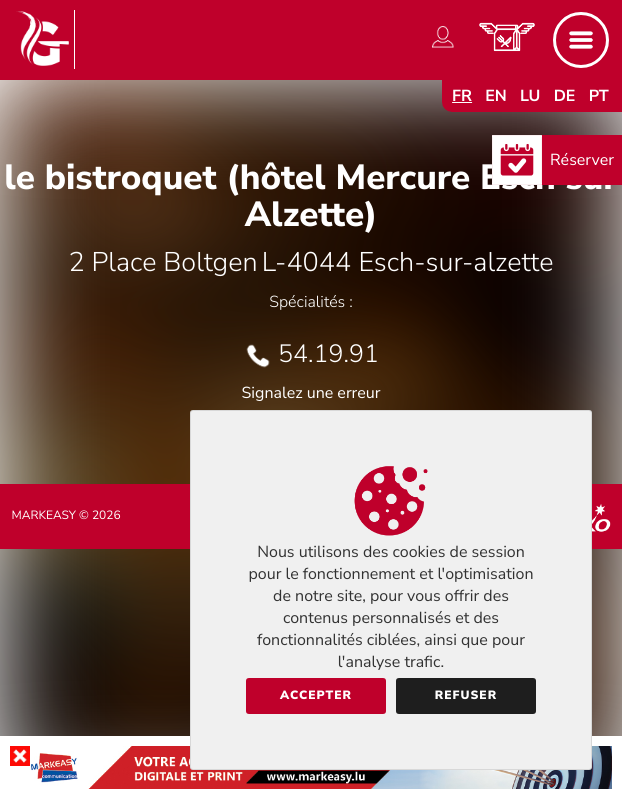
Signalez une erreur (311, 393)
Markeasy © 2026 (66, 516)
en (496, 96)
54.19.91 (328, 354)
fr (462, 96)
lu (530, 96)
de (565, 96)
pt (599, 96)
